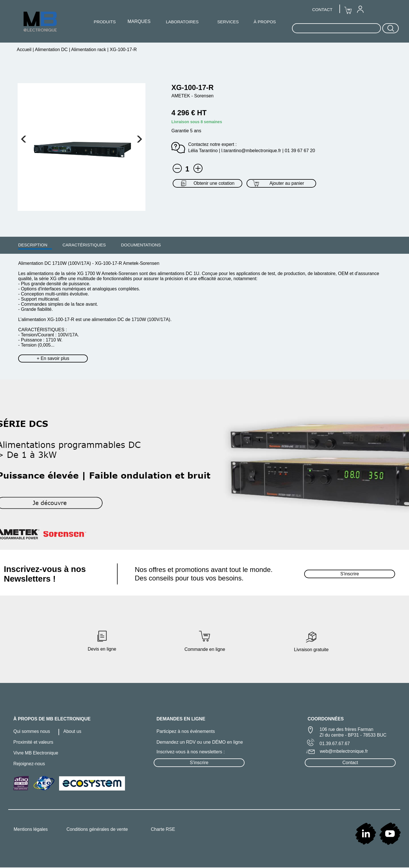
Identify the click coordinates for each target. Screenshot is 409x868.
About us (72, 731)
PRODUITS (105, 22)
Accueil (25, 50)
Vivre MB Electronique (36, 753)
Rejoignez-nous (29, 764)
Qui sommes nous (32, 731)
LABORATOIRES (182, 22)
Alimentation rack (89, 50)
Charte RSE (163, 829)
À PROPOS (265, 22)
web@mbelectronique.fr (344, 751)
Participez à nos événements (186, 731)
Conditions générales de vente (97, 829)
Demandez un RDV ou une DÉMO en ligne (200, 742)
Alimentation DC (51, 50)
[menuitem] (33, 245)
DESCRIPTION (33, 245)
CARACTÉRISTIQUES (84, 245)
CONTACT (322, 10)
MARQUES (139, 21)
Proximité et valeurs (33, 742)
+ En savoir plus (53, 358)
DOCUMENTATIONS (141, 245)
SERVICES (228, 22)
